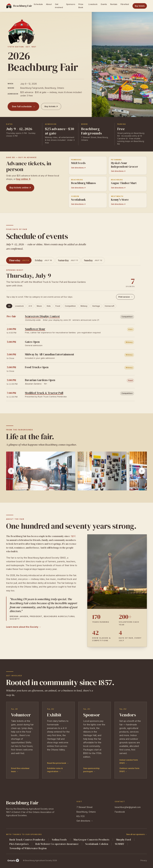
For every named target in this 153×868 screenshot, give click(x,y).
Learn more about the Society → (24, 627)
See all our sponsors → (137, 834)
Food (58, 306)
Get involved (59, 6)
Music (39, 306)
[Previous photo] (11, 471)
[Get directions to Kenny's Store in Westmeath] (128, 200)
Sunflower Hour (35, 329)
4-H (30, 306)
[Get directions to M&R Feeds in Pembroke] (88, 166)
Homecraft (110, 306)
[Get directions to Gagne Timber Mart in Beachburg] (128, 184)
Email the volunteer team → (20, 770)
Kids (49, 306)
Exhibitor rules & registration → (55, 770)
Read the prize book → (58, 763)
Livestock (93, 4)
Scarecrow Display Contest (42, 316)
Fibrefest (125, 4)
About (49, 4)
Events (104, 4)
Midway (84, 306)
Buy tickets (140, 6)
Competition (70, 306)
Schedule (38, 4)
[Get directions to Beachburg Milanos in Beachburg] (88, 184)
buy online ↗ (23, 179)
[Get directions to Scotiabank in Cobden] (88, 200)
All (9, 306)
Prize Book (81, 6)
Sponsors (71, 4)
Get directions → (85, 821)
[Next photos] (142, 471)
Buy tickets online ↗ (20, 188)
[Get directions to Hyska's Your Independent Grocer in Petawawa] (128, 166)
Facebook (120, 812)
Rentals (114, 4)
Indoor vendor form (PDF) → (129, 761)
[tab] (19, 260)
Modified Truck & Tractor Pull (44, 393)
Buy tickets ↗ (51, 106)
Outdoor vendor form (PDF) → (129, 770)
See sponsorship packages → (91, 770)
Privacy (144, 860)
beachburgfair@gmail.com (128, 807)
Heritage (96, 306)
